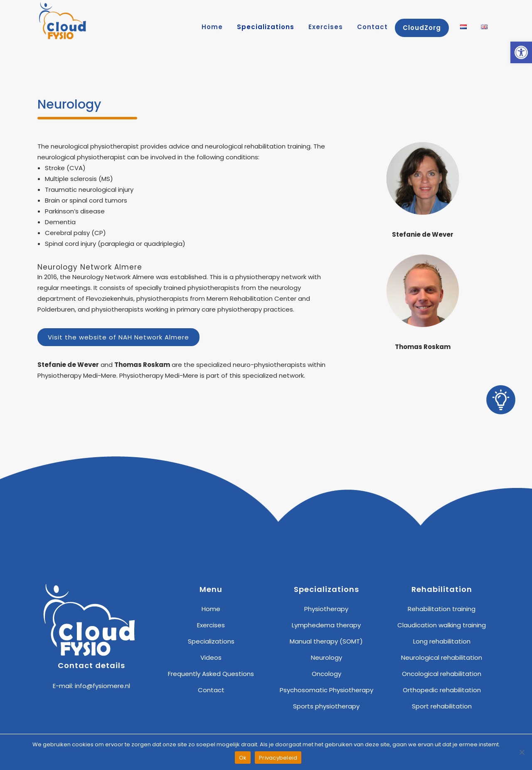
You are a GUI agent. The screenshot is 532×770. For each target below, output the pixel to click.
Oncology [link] (326, 674)
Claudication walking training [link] (442, 625)
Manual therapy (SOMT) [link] (326, 641)
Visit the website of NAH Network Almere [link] (118, 337)
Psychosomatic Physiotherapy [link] (326, 690)
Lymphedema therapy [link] (326, 625)
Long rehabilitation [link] (442, 641)
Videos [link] (211, 657)
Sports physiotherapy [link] (326, 706)
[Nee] (522, 752)
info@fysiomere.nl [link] (102, 686)
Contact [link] (211, 690)
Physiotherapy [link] (326, 609)
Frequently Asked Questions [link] (211, 674)
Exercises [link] (211, 625)
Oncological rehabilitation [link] (442, 674)
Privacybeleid (278, 758)
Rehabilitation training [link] (442, 609)
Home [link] (211, 609)
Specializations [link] (211, 641)
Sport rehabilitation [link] (442, 706)
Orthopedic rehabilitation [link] (442, 690)
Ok (243, 758)
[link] (521, 52)
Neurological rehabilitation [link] (442, 657)
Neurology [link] (326, 657)
